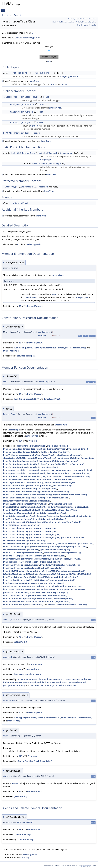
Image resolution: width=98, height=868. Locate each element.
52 (20, 306)
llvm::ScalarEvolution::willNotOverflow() (67, 605)
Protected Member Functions (86, 22)
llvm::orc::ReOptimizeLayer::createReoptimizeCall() (28, 485)
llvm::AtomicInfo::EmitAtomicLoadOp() (22, 492)
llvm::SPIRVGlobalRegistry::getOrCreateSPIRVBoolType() (30, 528)
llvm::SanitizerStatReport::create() (55, 679)
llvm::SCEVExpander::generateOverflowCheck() (26, 504)
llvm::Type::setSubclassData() (72, 348)
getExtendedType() (26, 356)
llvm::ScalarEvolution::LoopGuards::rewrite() (24, 595)
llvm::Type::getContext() (25, 718)
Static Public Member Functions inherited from (29, 175)
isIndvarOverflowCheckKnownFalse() (35, 761)
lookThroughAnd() (66, 580)
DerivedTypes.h (33, 244)
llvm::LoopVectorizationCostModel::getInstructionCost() (64, 516)
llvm (3, 15)
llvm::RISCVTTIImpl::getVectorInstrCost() (60, 565)
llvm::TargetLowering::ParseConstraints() (23, 589)
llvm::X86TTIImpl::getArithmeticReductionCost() (26, 507)
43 (20, 829)
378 (20, 756)
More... (35, 33)
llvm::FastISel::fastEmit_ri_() (16, 498)
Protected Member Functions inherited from (28, 191)
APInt (17, 133)
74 (20, 669)
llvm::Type (34, 81)
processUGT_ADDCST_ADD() (16, 592)
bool (35, 164)
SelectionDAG (31, 297)
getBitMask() (62, 682)
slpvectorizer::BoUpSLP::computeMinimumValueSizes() (30, 458)
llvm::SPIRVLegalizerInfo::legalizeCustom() (58, 577)
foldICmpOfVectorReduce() (16, 501)
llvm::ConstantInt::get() (61, 504)
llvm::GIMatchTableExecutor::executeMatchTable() (27, 495)
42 (18, 244)
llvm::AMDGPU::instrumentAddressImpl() (65, 571)
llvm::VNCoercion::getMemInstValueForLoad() (59, 522)
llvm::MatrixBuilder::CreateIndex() (20, 479)
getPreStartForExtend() (72, 537)
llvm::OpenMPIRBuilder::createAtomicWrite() (69, 473)
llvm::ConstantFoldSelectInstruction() (21, 464)
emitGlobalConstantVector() (55, 492)
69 (20, 713)
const (46, 97)
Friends (80, 25)
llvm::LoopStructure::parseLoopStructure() (64, 589)
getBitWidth (27, 104)
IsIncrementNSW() (48, 574)
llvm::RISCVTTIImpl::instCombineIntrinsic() (24, 571)
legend (49, 61)
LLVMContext (51, 153)
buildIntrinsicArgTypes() (55, 449)
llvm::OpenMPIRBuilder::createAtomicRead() (25, 473)
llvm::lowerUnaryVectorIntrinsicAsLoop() (23, 583)
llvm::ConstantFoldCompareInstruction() (59, 461)
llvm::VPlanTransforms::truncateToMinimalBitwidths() (29, 601)
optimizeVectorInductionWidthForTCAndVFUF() (59, 586)
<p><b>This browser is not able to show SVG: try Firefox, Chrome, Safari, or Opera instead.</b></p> (49, 52)
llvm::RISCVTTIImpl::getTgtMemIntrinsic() (23, 553)
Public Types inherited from (20, 81)
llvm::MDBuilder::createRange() (60, 482)
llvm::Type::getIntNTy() (49, 718)
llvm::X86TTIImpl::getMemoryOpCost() (22, 525)
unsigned (15, 104)
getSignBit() (9, 685)
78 (20, 637)
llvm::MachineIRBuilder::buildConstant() (23, 449)
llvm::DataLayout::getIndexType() (50, 513)
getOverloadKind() (78, 682)
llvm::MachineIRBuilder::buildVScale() (21, 452)
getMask (25, 133)
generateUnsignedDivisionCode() (39, 682)
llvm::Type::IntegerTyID (45, 348)
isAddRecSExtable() (12, 574)
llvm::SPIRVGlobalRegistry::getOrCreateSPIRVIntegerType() (32, 534)
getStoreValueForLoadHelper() (55, 550)
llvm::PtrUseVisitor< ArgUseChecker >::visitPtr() (53, 685)
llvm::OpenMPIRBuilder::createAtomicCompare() (27, 470)
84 (20, 791)
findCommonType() (12, 682)
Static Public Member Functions (63, 22)
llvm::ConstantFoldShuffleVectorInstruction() (62, 464)
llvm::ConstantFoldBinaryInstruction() (75, 458)
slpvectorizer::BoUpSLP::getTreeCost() (62, 553)
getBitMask (27, 112)
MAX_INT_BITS (42, 73)
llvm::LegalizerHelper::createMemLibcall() (23, 482)
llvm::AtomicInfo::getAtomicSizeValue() (70, 507)
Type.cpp (33, 441)
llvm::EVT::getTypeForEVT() (68, 559)
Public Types (73, 19)
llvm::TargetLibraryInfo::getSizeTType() (69, 547)
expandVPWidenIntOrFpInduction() (70, 495)
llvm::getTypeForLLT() (14, 562)
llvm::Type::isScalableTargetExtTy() (20, 577)
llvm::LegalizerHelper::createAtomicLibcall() (72, 470)
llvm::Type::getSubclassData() (28, 674)
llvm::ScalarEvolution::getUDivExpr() (42, 562)
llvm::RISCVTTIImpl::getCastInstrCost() (22, 510)
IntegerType (13, 15)
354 (20, 441)
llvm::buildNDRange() (78, 449)
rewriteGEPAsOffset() (57, 595)
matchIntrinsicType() (54, 583)
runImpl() (20, 685)
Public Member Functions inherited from (26, 141)
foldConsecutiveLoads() (58, 498)
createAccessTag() (49, 467)
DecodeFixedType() (62, 485)
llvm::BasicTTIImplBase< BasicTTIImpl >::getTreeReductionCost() (34, 556)
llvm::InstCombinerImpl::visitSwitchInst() (23, 605)
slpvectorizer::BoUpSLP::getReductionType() (24, 540)
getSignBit (27, 122)
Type (52, 84)
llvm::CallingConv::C (23, 348)
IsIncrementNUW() (67, 574)
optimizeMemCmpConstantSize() (19, 586)
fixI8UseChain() (38, 498)
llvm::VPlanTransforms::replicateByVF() (49, 592)
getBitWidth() (20, 642)
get (40, 153)
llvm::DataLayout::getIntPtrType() (50, 519)
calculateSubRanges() (27, 679)
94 (20, 394)
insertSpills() (56, 568)
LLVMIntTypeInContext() (45, 580)
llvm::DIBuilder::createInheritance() (54, 479)
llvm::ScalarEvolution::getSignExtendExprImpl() (26, 547)
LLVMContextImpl (19, 203)
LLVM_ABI (8, 133)
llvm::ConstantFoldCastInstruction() (21, 461)
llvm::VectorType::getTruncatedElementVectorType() (28, 559)
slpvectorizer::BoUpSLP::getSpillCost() (21, 550)
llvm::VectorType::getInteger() (18, 519)
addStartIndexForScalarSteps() (31, 446)
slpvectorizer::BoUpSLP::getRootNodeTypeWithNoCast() (30, 543)
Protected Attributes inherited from (24, 216)
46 (20, 343)
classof (43, 164)
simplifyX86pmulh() (64, 598)
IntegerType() (14, 721)
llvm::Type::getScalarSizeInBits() (77, 718)
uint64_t (15, 112)
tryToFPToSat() (63, 601)
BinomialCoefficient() (57, 446)
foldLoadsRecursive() (40, 501)
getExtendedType (30, 97)
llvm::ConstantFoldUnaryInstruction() (21, 467)
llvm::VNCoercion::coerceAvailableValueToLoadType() (29, 455)
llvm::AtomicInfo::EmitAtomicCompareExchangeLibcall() (30, 489)
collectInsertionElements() (68, 455)
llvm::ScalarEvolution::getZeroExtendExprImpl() (26, 568)
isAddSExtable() (30, 574)
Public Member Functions (87, 19)
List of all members (91, 25)
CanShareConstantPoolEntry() (55, 452)
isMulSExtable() (84, 574)
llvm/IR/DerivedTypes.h (26, 38)
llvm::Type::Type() (12, 351)
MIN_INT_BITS (20, 73)
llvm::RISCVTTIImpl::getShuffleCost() (76, 543)
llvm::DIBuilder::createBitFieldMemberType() (25, 476)
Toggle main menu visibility (4, 9)
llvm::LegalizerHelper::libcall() (18, 580)
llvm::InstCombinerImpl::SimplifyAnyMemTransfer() (28, 598)
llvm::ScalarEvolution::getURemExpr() (21, 565)
